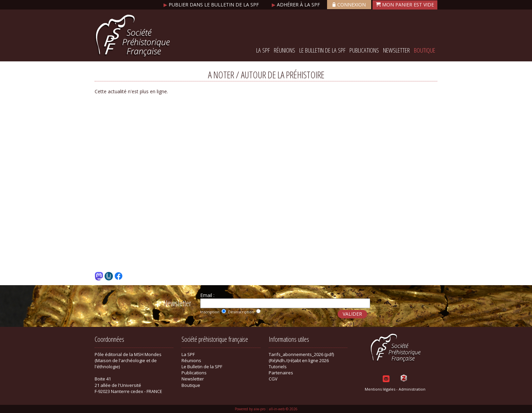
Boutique (425, 50)
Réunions (284, 50)
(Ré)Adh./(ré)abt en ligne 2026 (299, 360)
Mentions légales (380, 389)
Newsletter (396, 50)
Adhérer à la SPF (297, 5)
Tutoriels (278, 367)
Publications (364, 50)
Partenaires (281, 373)
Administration (412, 389)
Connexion (349, 5)
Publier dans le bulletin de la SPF (212, 5)
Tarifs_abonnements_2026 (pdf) (301, 354)
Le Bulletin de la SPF (322, 50)
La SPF (263, 50)
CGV (273, 379)
